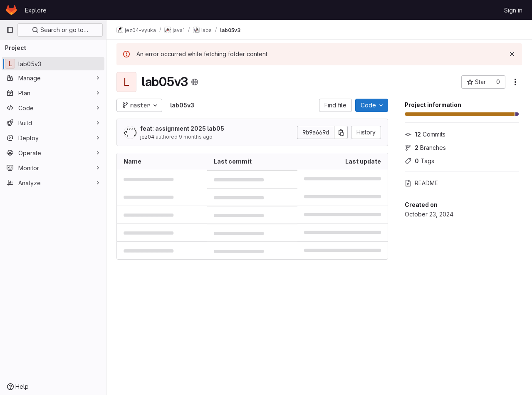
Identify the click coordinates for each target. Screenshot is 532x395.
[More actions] (515, 82)
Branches (425, 148)
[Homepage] (11, 10)
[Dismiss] (512, 54)
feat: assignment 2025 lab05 (182, 128)
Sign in (513, 10)
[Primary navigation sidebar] (10, 30)
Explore (36, 10)
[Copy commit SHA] (341, 132)
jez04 (147, 137)
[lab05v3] (53, 64)
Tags (419, 161)
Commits (425, 134)
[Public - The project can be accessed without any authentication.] (195, 82)
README (421, 183)
